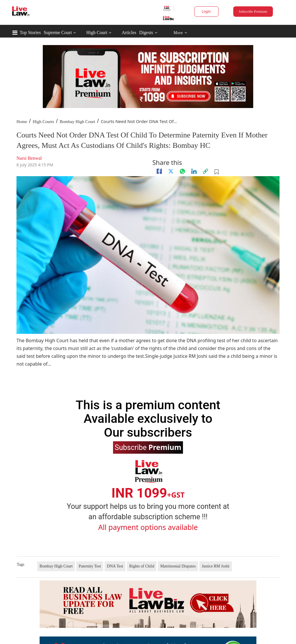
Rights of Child (142, 566)
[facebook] (159, 171)
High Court (97, 32)
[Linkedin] (194, 171)
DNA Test (115, 566)
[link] (206, 171)
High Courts (43, 122)
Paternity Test (90, 566)
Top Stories (30, 32)
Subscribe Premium (253, 12)
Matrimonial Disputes (178, 566)
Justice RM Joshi (216, 566)
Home (22, 122)
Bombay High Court (78, 122)
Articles (129, 32)
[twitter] (171, 171)
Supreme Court (58, 32)
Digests (146, 32)
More (180, 33)
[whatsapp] (182, 171)
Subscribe (148, 447)
